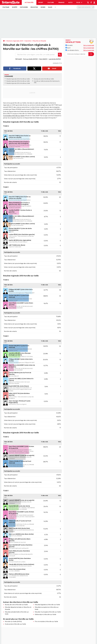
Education (34, 7)
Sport (41, 2)
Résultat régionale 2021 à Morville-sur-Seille (18, 79)
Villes (50, 7)
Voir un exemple (89, 45)
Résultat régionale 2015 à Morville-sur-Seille (18, 81)
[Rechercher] (86, 7)
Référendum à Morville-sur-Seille (45, 614)
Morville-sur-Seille (39, 81)
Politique (6, 7)
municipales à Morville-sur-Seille (14, 116)
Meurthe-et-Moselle (39, 41)
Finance (61, 2)
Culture (51, 2)
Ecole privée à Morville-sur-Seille (15, 624)
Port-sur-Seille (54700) (30, 59)
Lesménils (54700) (55, 59)
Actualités (29, 2)
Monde (43, 7)
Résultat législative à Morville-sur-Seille (47, 605)
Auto (70, 2)
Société (15, 7)
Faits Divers (24, 7)
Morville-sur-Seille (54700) (13, 622)
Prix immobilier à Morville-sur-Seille (46, 622)
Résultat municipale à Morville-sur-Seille (48, 612)
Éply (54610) (43, 59)
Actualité (69, 45)
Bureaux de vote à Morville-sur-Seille (44, 79)
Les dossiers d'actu (72, 50)
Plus (79, 2)
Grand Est (28, 41)
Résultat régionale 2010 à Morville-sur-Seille (18, 83)
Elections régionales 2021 (15, 41)
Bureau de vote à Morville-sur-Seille (16, 605)
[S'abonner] (80, 54)
